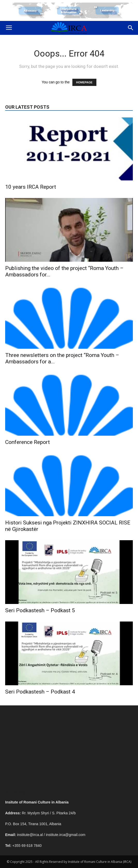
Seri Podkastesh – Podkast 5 (40, 610)
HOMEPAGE (84, 82)
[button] (131, 28)
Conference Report (28, 442)
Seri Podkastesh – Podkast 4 (40, 692)
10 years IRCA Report (31, 187)
